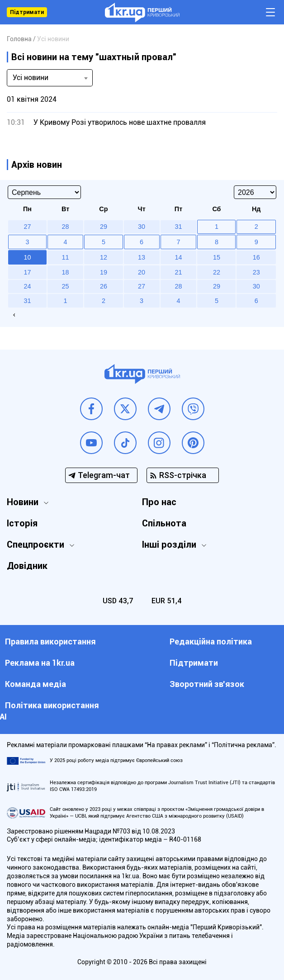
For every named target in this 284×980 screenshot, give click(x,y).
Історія (22, 523)
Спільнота (164, 523)
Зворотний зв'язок (207, 684)
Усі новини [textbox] (31, 78)
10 (27, 257)
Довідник (27, 566)
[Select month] (44, 192)
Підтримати (27, 12)
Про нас (159, 502)
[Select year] (255, 192)
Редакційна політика (211, 641)
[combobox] (50, 78)
